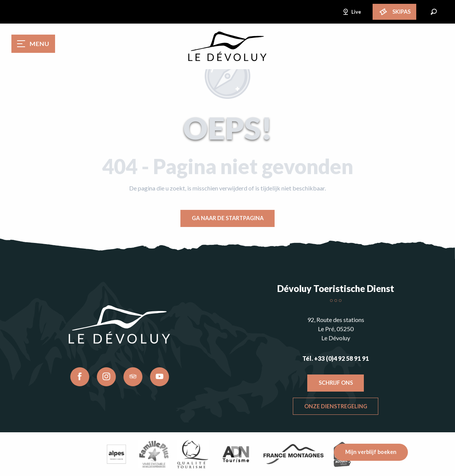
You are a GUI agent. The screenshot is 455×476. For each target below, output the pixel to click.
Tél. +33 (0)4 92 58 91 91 (336, 358)
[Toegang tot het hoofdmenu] (33, 44)
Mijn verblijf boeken (371, 452)
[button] (434, 12)
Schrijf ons (336, 383)
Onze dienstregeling (336, 406)
